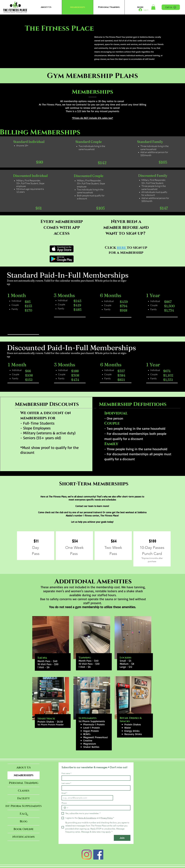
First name (66, 773)
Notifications (24, 837)
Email (64, 793)
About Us (24, 768)
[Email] (87, 798)
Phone (64, 803)
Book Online (24, 829)
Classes (24, 791)
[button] (153, 7)
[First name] (95, 778)
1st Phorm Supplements (24, 806)
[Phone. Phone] (99, 808)
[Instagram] (87, 855)
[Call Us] (171, 7)
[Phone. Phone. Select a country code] (66, 808)
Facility (24, 798)
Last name (66, 783)
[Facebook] (98, 855)
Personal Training (24, 783)
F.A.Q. (24, 814)
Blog (24, 822)
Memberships (24, 775)
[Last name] (95, 788)
